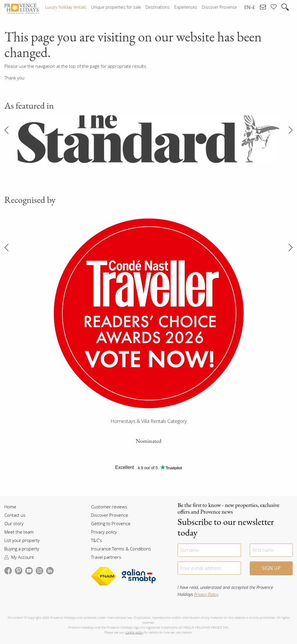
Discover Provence (110, 515)
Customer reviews (109, 507)
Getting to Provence (111, 523)
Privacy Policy (206, 594)
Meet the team (19, 532)
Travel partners (106, 557)
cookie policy (134, 632)
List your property (22, 540)
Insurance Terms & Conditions (121, 549)
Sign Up (271, 568)
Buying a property (22, 549)
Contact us (15, 515)
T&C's (97, 540)
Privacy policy (104, 532)
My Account (19, 557)
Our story (14, 523)
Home (10, 507)
